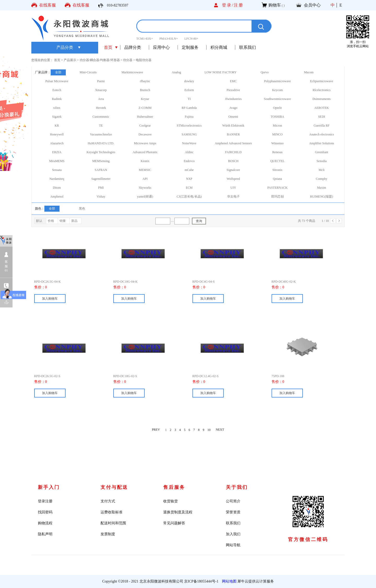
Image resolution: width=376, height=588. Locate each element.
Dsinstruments (322, 99)
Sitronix (277, 170)
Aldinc (189, 152)
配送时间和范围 (113, 523)
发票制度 (108, 534)
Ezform (189, 90)
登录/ (228, 5)
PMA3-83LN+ (169, 39)
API (145, 179)
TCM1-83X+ (145, 39)
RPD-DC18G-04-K (125, 282)
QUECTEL (277, 161)
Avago (233, 108)
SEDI (322, 117)
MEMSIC (145, 170)
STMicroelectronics (189, 126)
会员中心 (312, 5)
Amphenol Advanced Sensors (233, 143)
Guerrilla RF (322, 126)
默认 (39, 221)
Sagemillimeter (101, 179)
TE (101, 126)
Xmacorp (101, 90)
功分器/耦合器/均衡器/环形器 (100, 60)
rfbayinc (145, 81)
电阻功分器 (144, 60)
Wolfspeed (233, 179)
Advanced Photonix (145, 152)
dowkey (189, 81)
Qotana (277, 179)
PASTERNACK (278, 188)
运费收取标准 (111, 512)
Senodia (322, 161)
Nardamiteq (57, 179)
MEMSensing (101, 161)
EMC (233, 81)
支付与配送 (114, 487)
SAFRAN (101, 170)
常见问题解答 (174, 523)
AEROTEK (322, 108)
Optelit (277, 108)
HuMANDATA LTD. (101, 143)
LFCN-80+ (191, 39)
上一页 (333, 221)
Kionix (145, 161)
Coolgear (145, 126)
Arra (101, 99)
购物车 (275, 5)
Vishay (101, 197)
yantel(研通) (145, 197)
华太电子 (233, 197)
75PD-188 (278, 376)
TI (189, 99)
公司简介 (233, 501)
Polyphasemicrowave (277, 81)
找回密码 (45, 512)
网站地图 (228, 581)
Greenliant (322, 152)
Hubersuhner (145, 117)
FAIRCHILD (233, 152)
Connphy (321, 179)
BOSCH (233, 161)
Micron (277, 126)
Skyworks (145, 188)
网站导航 (233, 545)
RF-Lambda (189, 108)
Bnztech (145, 90)
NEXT (220, 430)
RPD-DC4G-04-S (204, 282)
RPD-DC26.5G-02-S (47, 376)
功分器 (128, 60)
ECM (189, 188)
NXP (189, 179)
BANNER (233, 134)
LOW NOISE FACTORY (221, 72)
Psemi (101, 81)
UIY (233, 188)
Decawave (145, 134)
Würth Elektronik (233, 126)
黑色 (82, 209)
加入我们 (233, 534)
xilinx (57, 108)
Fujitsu (189, 117)
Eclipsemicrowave (322, 81)
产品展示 (70, 60)
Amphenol (57, 197)
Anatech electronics (322, 134)
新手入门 (49, 487)
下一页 (339, 221)
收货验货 (171, 501)
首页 (108, 47)
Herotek (101, 108)
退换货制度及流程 (178, 512)
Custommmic (101, 117)
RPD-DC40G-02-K (284, 282)
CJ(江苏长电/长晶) (189, 197)
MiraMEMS (57, 161)
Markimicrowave (132, 72)
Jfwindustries (233, 99)
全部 (58, 72)
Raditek (57, 99)
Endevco (189, 161)
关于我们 (237, 487)
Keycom (277, 90)
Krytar (145, 99)
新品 (74, 221)
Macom (309, 72)
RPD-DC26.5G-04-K (48, 282)
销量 (63, 221)
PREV (156, 430)
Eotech (57, 90)
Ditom (57, 188)
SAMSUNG (189, 134)
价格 (51, 221)
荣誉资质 (233, 512)
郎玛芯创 (278, 197)
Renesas (277, 152)
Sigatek (57, 117)
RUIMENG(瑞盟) (322, 197)
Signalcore (233, 170)
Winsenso (277, 143)
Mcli (322, 170)
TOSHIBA (278, 117)
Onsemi (233, 117)
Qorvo (265, 72)
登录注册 (45, 501)
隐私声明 (45, 534)
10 (209, 430)
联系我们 (233, 523)
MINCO (277, 134)
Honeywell (57, 134)
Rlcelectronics (322, 90)
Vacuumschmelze (101, 134)
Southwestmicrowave (277, 99)
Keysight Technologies (101, 152)
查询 (199, 221)
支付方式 (108, 501)
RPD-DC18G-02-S (125, 376)
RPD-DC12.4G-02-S (205, 376)
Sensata (57, 170)
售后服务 (174, 487)
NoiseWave (189, 143)
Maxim (322, 188)
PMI (101, 188)
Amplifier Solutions (322, 143)
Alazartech (57, 143)
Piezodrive (233, 90)
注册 (239, 5)
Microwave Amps (145, 143)
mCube (189, 170)
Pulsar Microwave (57, 81)
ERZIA (57, 152)
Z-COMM (145, 108)
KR (57, 126)
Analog (176, 72)
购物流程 (45, 523)
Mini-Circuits (88, 72)
